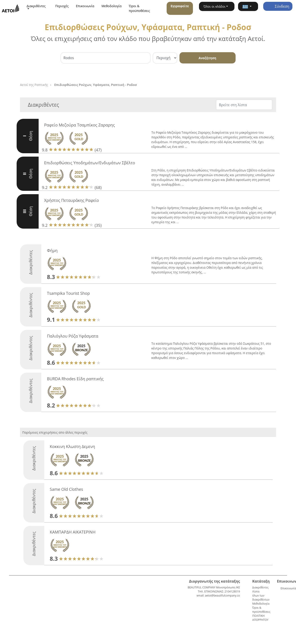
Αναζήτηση (207, 58)
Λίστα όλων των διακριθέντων (261, 596)
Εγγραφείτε (180, 6)
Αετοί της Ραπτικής (34, 85)
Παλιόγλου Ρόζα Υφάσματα (73, 336)
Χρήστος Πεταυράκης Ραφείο (72, 200)
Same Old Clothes (66, 489)
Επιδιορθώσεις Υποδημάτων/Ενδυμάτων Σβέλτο (90, 163)
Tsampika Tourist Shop (68, 293)
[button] (248, 6)
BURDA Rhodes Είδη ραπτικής (75, 379)
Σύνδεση (278, 6)
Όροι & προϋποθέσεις (139, 8)
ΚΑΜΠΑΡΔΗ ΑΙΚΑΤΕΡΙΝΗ (73, 532)
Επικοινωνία (85, 6)
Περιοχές (62, 6)
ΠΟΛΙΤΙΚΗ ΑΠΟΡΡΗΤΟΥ (260, 618)
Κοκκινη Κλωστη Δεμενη (73, 446)
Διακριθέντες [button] (36, 6)
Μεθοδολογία (112, 6)
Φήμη (52, 250)
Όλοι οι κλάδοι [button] (214, 6)
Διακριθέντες (260, 587)
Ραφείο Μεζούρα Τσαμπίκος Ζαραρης (80, 125)
